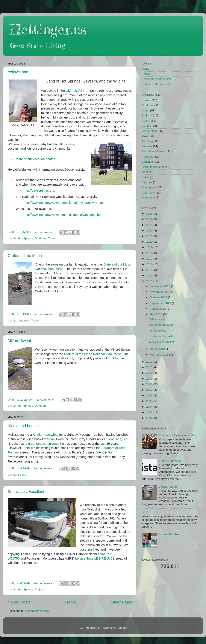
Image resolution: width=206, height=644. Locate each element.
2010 (150, 373)
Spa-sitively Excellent (26, 492)
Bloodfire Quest (117, 439)
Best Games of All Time (157, 79)
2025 (150, 214)
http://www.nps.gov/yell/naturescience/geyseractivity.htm (63, 203)
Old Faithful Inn (76, 91)
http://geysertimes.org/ (39, 191)
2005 (150, 401)
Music (145, 172)
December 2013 (160, 286)
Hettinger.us (48, 29)
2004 (150, 407)
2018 (150, 253)
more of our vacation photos (35, 159)
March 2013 (158, 349)
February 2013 (159, 355)
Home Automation (171, 461)
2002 (150, 418)
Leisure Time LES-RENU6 (94, 558)
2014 (150, 275)
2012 (150, 362)
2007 (150, 390)
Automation (149, 193)
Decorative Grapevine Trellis (177, 435)
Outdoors (41, 238)
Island (145, 110)
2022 (150, 230)
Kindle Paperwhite (45, 435)
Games (146, 126)
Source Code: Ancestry (156, 84)
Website (147, 146)
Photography (150, 187)
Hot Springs (25, 238)
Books (22, 475)
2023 (150, 225)
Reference (148, 197)
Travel (52, 238)
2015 (150, 270)
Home (71, 602)
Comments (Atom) (37, 611)
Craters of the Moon (25, 256)
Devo (145, 512)
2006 (150, 396)
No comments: (44, 232)
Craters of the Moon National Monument (92, 354)
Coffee (146, 121)
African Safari (168, 487)
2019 (150, 247)
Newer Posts (19, 602)
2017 (150, 259)
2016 (150, 264)
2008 (150, 384)
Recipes (147, 182)
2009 (150, 379)
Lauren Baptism (169, 534)
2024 (150, 219)
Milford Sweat (19, 341)
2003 (150, 412)
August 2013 (158, 309)
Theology (148, 141)
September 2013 (161, 303)
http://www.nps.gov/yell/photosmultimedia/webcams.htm (63, 215)
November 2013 (160, 292)
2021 (150, 236)
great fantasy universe (44, 444)
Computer (148, 157)
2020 (150, 242)
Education (148, 162)
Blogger (122, 628)
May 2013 (156, 314)
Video (145, 177)
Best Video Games (154, 151)
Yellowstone (18, 72)
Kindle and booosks (25, 426)
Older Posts (121, 602)
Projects (40, 589)
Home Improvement (154, 167)
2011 (150, 367)
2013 (150, 281)
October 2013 (159, 297)
